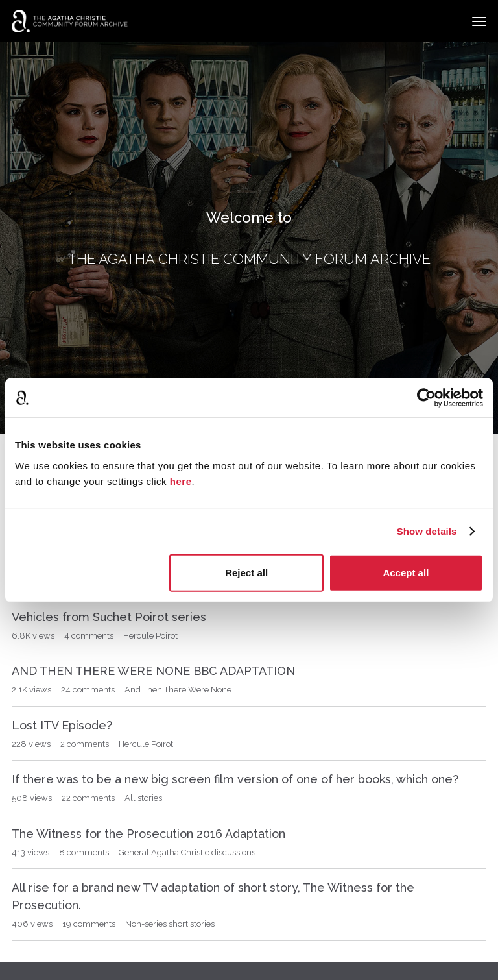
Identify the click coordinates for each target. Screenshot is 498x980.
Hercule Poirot (150, 636)
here (181, 481)
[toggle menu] (479, 21)
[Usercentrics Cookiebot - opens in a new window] (426, 398)
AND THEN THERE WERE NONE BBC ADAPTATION (153, 671)
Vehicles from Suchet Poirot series (109, 617)
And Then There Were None (178, 690)
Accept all (406, 572)
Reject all (246, 572)
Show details (427, 531)
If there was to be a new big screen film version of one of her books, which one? (235, 779)
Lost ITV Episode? (62, 725)
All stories (143, 798)
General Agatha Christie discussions (187, 852)
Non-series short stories (170, 924)
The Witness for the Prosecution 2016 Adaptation (148, 834)
